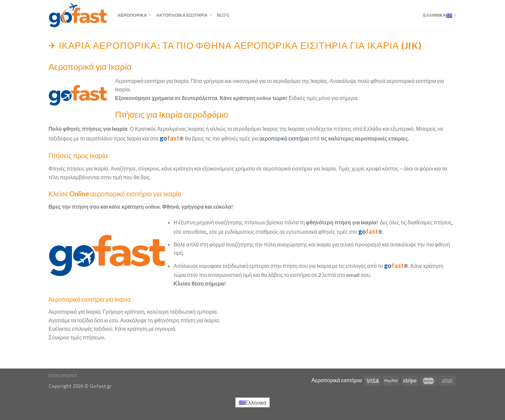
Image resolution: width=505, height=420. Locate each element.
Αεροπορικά (134, 15)
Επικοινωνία (63, 376)
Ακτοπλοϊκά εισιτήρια (184, 15)
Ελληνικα (440, 15)
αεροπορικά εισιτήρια (284, 138)
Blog (223, 15)
